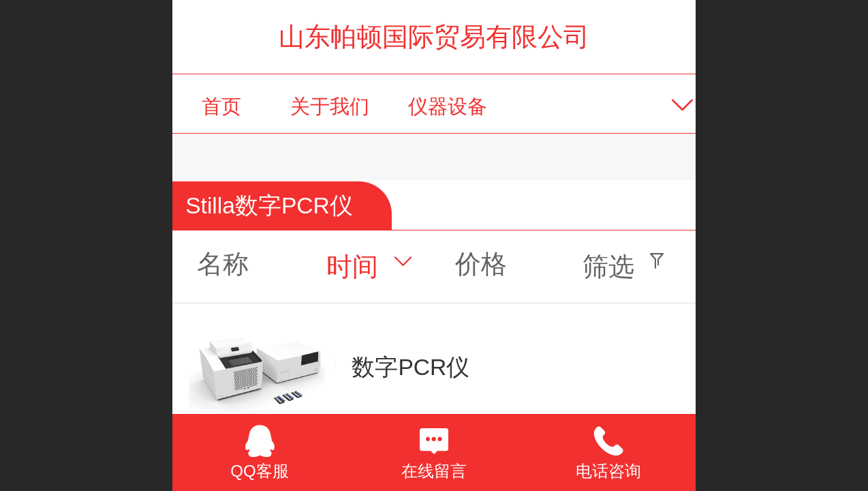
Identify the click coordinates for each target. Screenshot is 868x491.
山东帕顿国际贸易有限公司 (434, 36)
